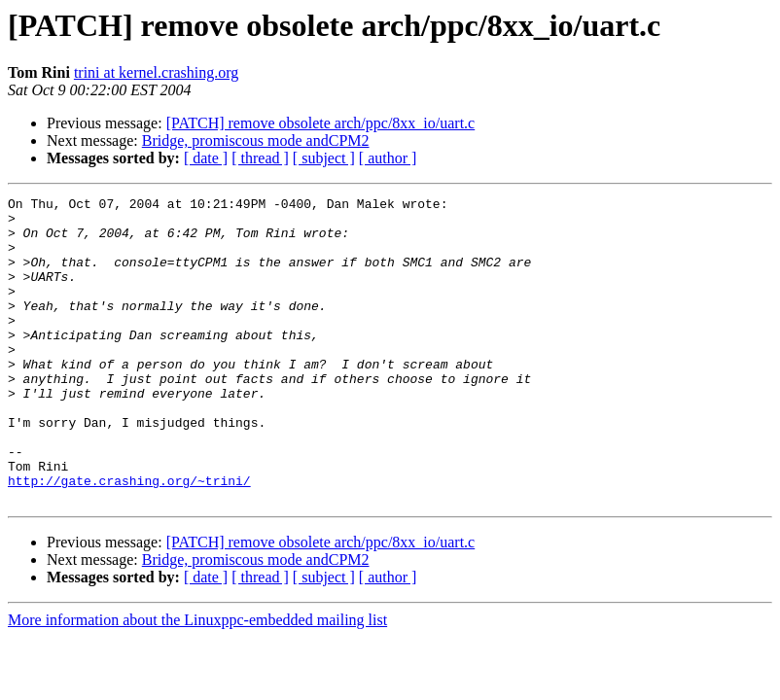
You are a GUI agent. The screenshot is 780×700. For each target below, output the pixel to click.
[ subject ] (324, 158)
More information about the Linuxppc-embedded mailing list (197, 681)
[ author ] (388, 158)
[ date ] (206, 158)
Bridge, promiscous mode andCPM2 (256, 140)
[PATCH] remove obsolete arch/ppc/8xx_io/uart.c (321, 123)
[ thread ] (260, 158)
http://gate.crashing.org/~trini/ (129, 539)
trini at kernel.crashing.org (156, 72)
